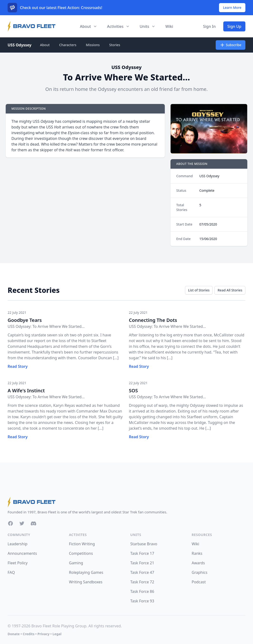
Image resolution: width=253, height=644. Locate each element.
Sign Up (234, 26)
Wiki (169, 26)
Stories (115, 45)
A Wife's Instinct (26, 391)
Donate (14, 634)
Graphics (199, 572)
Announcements (22, 553)
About (45, 45)
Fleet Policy (18, 563)
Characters (68, 45)
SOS (133, 391)
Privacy (43, 634)
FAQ (11, 572)
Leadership (17, 544)
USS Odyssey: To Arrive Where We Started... (46, 326)
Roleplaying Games (86, 572)
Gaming (76, 563)
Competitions (81, 553)
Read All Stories (230, 290)
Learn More (232, 7)
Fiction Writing (82, 544)
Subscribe (231, 45)
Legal (57, 634)
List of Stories (199, 290)
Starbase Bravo (144, 544)
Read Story (18, 366)
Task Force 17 (142, 553)
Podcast (199, 582)
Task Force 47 (142, 572)
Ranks (197, 553)
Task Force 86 (142, 591)
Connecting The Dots (153, 320)
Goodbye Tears (25, 320)
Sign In (209, 26)
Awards (198, 563)
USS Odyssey (19, 45)
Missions (93, 45)
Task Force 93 (142, 601)
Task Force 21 (142, 563)
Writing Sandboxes (86, 582)
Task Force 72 (142, 582)
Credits (28, 634)
